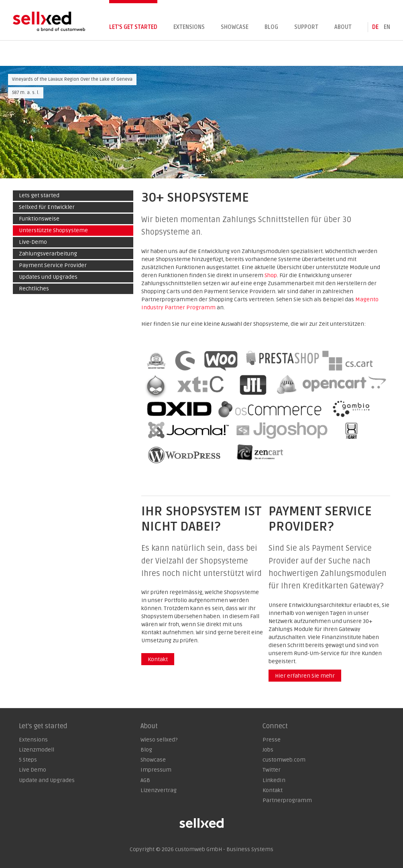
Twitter (272, 770)
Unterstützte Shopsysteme (53, 230)
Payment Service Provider (53, 265)
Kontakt (158, 659)
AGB (145, 780)
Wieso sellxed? (159, 740)
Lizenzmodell (37, 750)
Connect (275, 726)
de (375, 27)
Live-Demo (33, 242)
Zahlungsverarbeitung (48, 254)
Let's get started (133, 27)
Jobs (268, 750)
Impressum (156, 770)
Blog (271, 27)
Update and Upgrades (47, 780)
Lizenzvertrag (159, 790)
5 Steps (28, 760)
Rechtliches (34, 289)
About (343, 27)
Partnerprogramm (287, 800)
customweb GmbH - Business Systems (224, 849)
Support (306, 27)
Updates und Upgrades (48, 277)
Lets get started (39, 195)
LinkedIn (274, 780)
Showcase (235, 27)
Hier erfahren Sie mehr (305, 676)
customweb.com (284, 760)
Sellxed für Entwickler (47, 207)
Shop (271, 275)
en (387, 27)
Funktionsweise (39, 219)
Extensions (189, 27)
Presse (272, 740)
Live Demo (33, 770)
